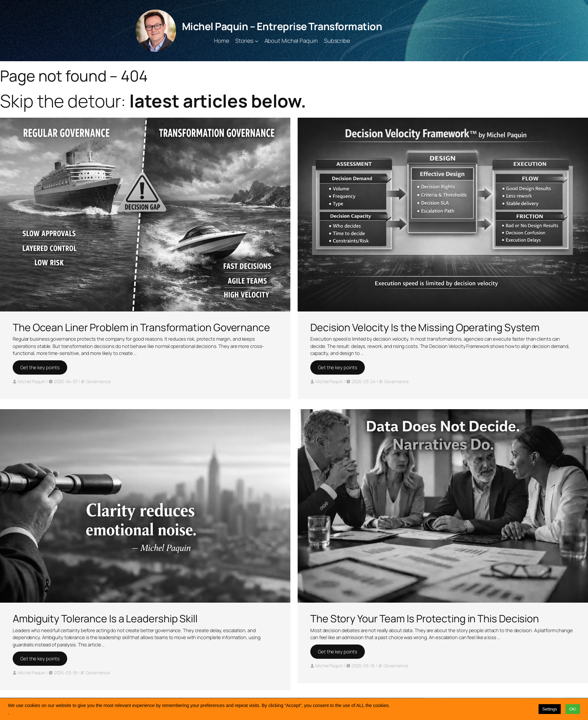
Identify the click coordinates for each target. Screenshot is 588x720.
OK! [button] (573, 709)
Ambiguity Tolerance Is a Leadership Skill (105, 619)
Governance (98, 381)
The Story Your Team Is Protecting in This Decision (425, 619)
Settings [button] (550, 709)
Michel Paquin (32, 381)
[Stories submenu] (257, 41)
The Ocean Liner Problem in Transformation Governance (141, 327)
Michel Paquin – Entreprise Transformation (282, 26)
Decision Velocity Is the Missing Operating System (425, 327)
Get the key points (40, 367)
